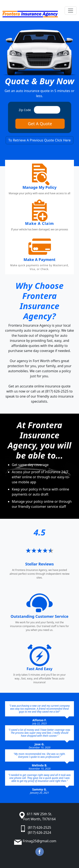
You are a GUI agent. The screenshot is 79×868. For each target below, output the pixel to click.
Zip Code (25, 110)
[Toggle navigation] (71, 11)
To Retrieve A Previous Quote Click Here (40, 140)
